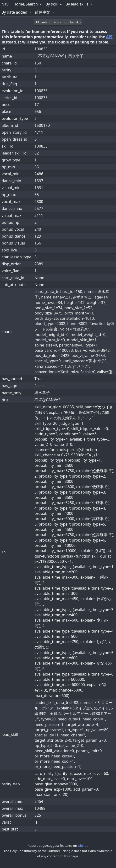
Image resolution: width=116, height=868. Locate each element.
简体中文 (43, 12)
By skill (52, 4)
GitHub (83, 846)
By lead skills (77, 4)
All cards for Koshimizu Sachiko (58, 22)
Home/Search (26, 4)
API (109, 37)
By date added (14, 12)
